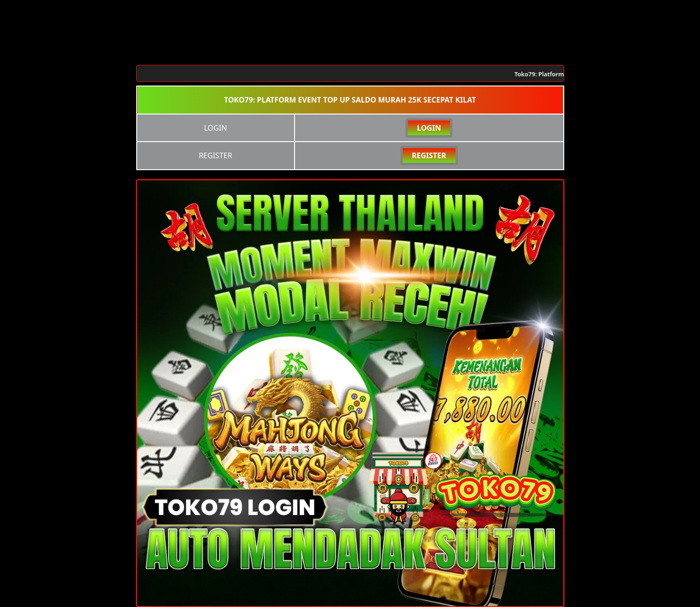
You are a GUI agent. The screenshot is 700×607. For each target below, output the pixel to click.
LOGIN (429, 128)
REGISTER (429, 155)
